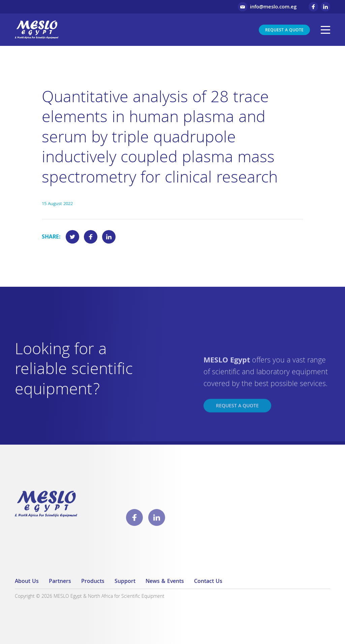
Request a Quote (284, 31)
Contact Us (208, 582)
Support (125, 582)
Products (93, 582)
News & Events (165, 582)
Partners (60, 582)
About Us (27, 582)
